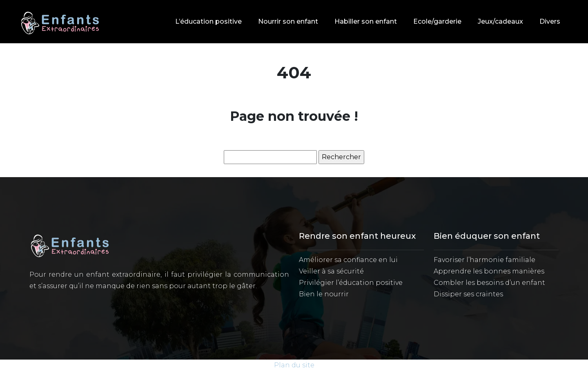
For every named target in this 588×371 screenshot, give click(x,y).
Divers (550, 21)
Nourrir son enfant (288, 21)
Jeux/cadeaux (500, 21)
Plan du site (294, 365)
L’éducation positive (208, 21)
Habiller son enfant (366, 21)
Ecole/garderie (437, 21)
